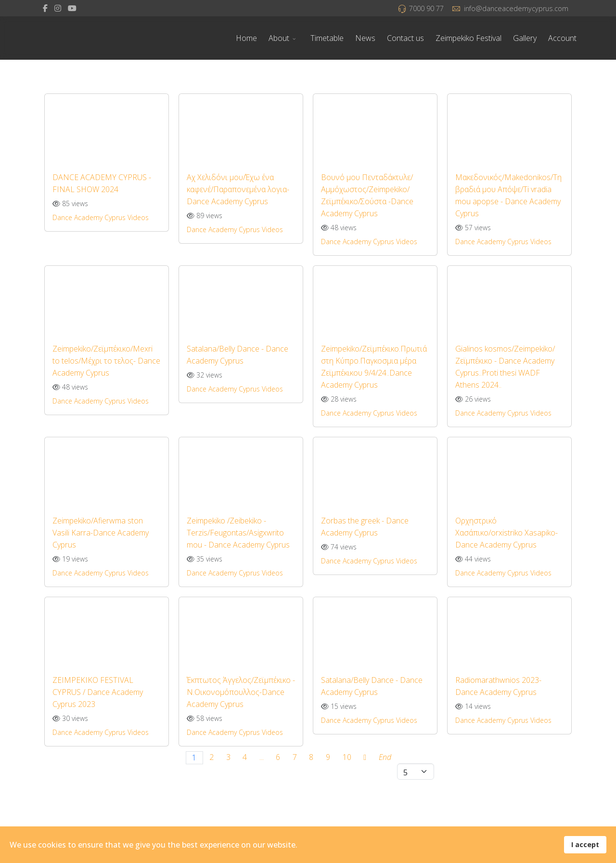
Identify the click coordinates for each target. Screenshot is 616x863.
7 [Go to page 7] (295, 757)
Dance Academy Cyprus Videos (101, 217)
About (279, 38)
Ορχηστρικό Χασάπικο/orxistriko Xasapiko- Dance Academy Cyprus (507, 533)
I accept (585, 844)
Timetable (327, 38)
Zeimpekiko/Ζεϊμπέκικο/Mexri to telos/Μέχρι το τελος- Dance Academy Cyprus (106, 361)
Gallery (525, 38)
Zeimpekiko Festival (468, 38)
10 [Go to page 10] (347, 757)
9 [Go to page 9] (328, 757)
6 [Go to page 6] (278, 757)
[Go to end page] (385, 758)
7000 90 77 (426, 8)
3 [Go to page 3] (228, 757)
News (365, 38)
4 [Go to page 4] (245, 757)
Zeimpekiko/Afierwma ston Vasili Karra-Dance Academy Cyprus (101, 533)
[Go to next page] (365, 758)
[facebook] (45, 8)
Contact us (405, 38)
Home (246, 38)
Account (562, 38)
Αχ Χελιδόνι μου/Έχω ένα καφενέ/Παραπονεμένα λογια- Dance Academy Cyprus (238, 189)
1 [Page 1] (194, 758)
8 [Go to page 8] (311, 757)
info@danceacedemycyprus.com (516, 8)
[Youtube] (72, 8)
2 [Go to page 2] (212, 757)
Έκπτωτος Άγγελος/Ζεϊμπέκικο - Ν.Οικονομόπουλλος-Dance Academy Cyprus (241, 692)
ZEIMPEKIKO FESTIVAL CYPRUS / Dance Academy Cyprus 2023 (98, 692)
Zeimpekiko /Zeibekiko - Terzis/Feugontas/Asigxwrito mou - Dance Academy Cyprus (238, 533)
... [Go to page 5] (262, 757)
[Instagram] (58, 8)
